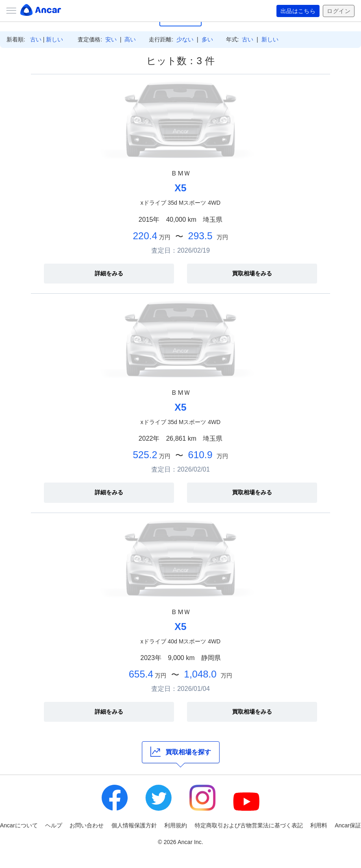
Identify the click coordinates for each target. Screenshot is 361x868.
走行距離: (161, 39)
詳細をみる (109, 273)
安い (111, 39)
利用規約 (176, 825)
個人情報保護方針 (134, 825)
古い (36, 39)
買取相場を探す (181, 752)
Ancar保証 (348, 825)
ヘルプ (54, 825)
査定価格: (90, 39)
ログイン (339, 11)
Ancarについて (19, 825)
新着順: (16, 39)
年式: (233, 39)
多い (207, 39)
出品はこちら (298, 11)
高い (130, 39)
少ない (185, 39)
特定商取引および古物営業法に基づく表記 (249, 825)
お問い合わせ (87, 825)
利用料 (319, 825)
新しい (54, 39)
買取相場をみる (252, 273)
